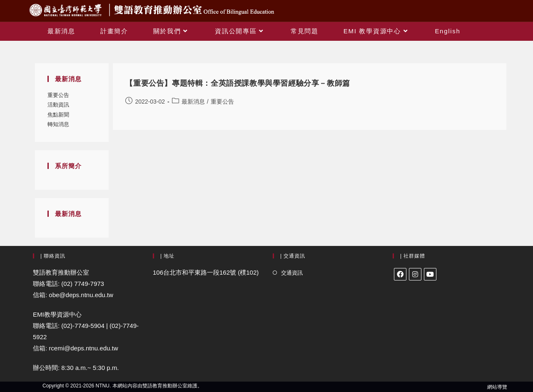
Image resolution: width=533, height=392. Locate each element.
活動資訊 (58, 105)
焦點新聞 (58, 115)
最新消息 (193, 102)
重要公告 (58, 95)
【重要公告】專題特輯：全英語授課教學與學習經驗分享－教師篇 (238, 83)
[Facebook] (400, 274)
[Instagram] (415, 274)
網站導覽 (497, 387)
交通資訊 (292, 273)
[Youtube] (430, 274)
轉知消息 (58, 124)
